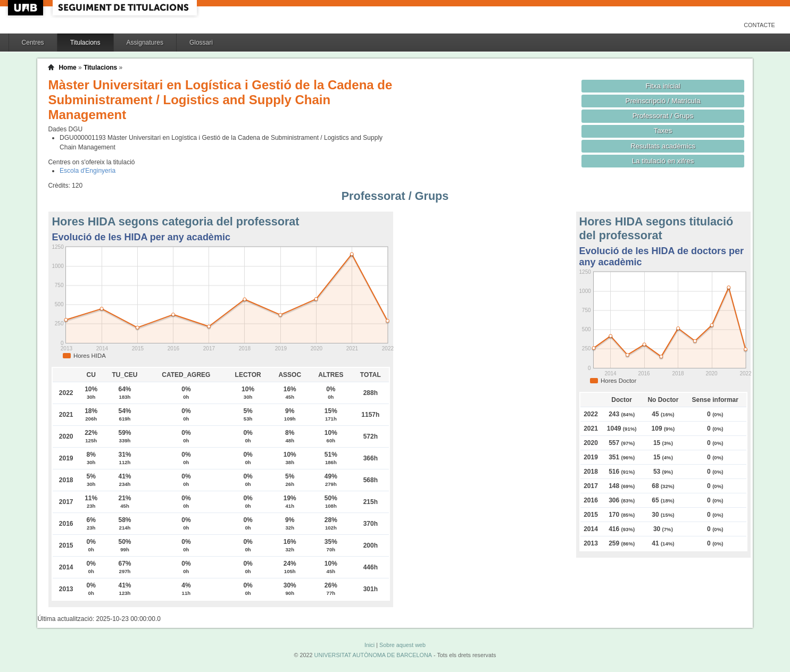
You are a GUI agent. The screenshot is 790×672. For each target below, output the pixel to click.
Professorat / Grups (663, 116)
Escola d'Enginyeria (88, 171)
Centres (33, 43)
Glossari (201, 43)
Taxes (663, 131)
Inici (369, 645)
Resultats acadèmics (663, 146)
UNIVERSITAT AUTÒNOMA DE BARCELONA (373, 655)
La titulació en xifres (663, 161)
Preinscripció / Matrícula (663, 101)
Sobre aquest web (402, 645)
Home (67, 68)
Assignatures (145, 43)
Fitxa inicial (663, 86)
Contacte (759, 25)
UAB (27, 8)
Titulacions (85, 43)
